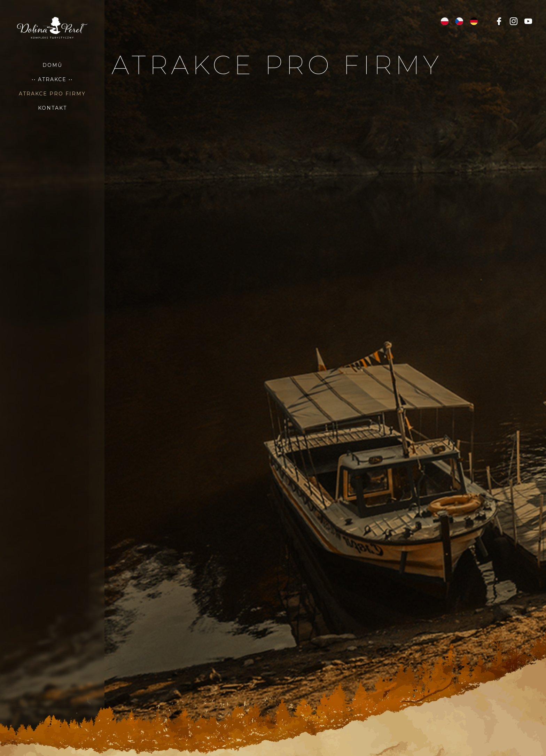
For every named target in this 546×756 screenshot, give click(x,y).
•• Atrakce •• (52, 79)
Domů (52, 65)
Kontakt (52, 108)
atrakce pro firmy (52, 94)
